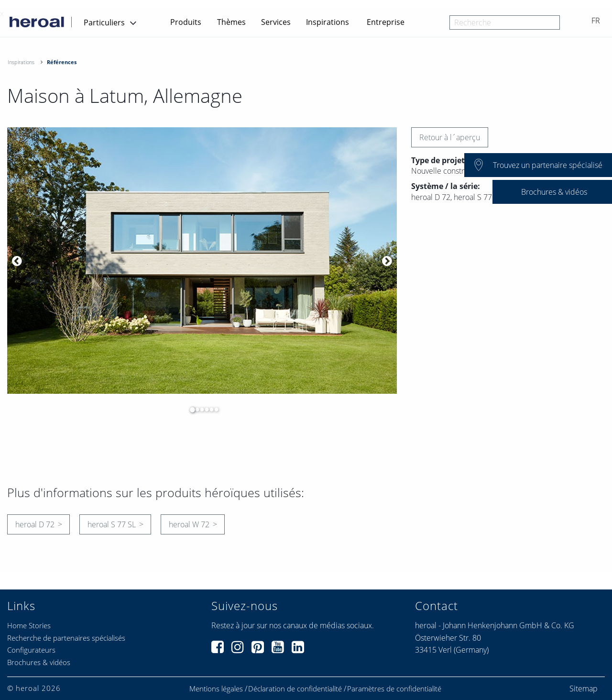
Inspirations (328, 22)
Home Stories (29, 625)
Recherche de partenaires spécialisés (66, 638)
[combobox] (505, 22)
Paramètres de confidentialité (394, 689)
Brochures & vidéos (39, 662)
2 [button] (195, 410)
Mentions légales (216, 689)
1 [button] (190, 410)
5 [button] (209, 410)
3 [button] (199, 410)
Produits (186, 22)
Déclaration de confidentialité (295, 689)
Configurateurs (31, 650)
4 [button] (204, 410)
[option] (202, 261)
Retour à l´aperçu (450, 137)
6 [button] (214, 410)
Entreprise (386, 22)
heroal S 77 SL (112, 524)
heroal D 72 (35, 524)
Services (276, 22)
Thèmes (231, 22)
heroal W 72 (189, 524)
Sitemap (584, 689)
